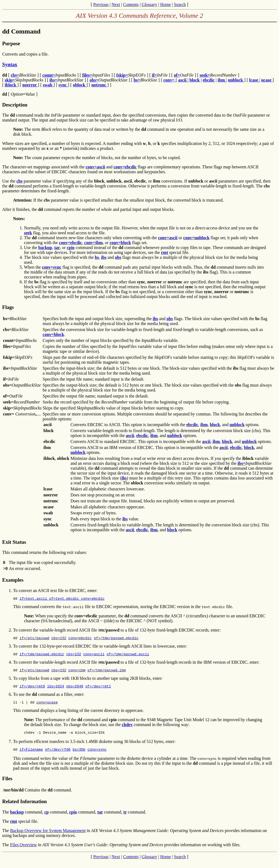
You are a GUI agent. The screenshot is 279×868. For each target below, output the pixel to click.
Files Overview (23, 851)
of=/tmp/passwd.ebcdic (116, 639)
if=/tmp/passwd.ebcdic (42, 656)
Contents (131, 4)
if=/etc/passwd (34, 639)
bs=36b (79, 756)
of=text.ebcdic (65, 599)
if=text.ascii (34, 599)
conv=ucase (47, 707)
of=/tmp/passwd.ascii (128, 656)
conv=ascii (94, 656)
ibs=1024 (56, 690)
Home (166, 4)
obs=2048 (75, 690)
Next (116, 4)
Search (180, 4)
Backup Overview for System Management (48, 837)
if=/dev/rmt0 (32, 690)
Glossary (149, 4)
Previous (101, 4)
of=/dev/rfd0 (58, 756)
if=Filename (31, 756)
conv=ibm (77, 673)
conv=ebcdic (93, 599)
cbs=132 (59, 639)
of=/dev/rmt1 (98, 690)
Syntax (10, 64)
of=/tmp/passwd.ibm (107, 673)
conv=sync (97, 756)
